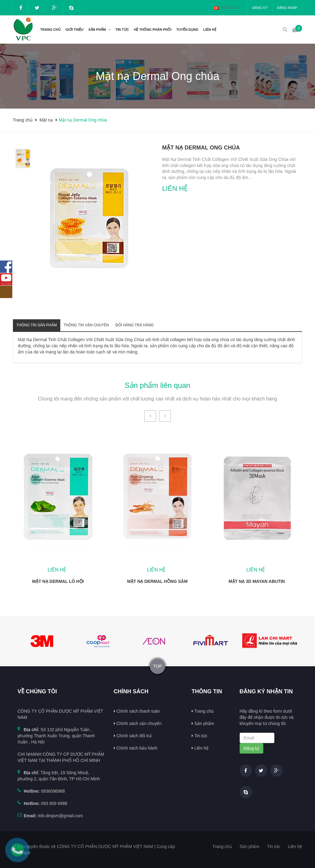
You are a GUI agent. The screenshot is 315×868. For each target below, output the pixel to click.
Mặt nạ (46, 120)
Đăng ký (260, 8)
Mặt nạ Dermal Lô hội (58, 581)
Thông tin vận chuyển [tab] (86, 325)
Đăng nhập (287, 8)
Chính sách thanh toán (137, 711)
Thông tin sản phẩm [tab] (37, 325)
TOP (158, 666)
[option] (23, 158)
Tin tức (122, 30)
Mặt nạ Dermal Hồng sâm (157, 581)
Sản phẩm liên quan (158, 385)
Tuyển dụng (187, 30)
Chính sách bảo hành (136, 748)
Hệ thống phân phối (153, 30)
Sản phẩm (203, 723)
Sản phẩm (97, 30)
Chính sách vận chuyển (138, 723)
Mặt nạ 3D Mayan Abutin (257, 581)
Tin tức (199, 736)
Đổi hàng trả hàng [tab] (135, 325)
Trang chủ (50, 30)
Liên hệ (200, 748)
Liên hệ (210, 30)
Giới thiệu (74, 30)
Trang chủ (203, 711)
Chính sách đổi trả (133, 736)
